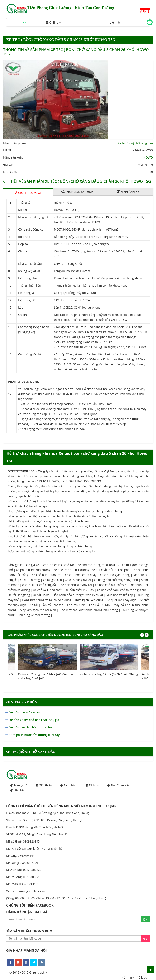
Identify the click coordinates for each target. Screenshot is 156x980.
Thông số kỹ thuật (78, 192)
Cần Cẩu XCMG (99, 605)
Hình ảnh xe (128, 192)
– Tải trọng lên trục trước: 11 (73, 347)
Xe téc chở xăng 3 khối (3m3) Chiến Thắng (109, 674)
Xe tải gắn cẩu (53, 580)
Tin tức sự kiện (121, 785)
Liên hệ (19, 790)
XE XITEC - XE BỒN (21, 702)
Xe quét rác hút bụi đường (71, 570)
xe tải (53, 476)
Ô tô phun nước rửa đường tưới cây (34, 735)
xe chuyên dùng (77, 486)
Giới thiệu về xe (28, 192)
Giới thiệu (45, 785)
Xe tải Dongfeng (19, 595)
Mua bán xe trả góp (120, 595)
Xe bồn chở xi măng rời (76, 585)
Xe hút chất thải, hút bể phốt (111, 570)
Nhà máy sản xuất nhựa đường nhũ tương (89, 610)
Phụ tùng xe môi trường (34, 615)
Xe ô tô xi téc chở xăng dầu (39, 585)
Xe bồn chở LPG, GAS (80, 590)
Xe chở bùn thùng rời (46, 575)
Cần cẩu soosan (52, 605)
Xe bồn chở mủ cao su (25, 712)
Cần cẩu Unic (76, 605)
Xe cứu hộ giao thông (115, 575)
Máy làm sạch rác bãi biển (38, 610)
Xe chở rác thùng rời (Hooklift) (98, 565)
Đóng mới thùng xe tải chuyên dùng (47, 600)
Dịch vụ (94, 785)
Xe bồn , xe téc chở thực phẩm (31, 727)
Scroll (150, 970)
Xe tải (34, 605)
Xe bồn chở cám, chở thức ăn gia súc (122, 590)
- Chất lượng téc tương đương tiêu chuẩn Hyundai (52, 429)
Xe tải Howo (41, 595)
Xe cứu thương (30, 580)
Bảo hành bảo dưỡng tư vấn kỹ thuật (78, 595)
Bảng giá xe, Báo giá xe (23, 565)
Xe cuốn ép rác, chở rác (58, 565)
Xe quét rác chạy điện (121, 600)
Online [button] (52, 22)
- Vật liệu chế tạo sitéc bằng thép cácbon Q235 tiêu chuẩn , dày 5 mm (65, 404)
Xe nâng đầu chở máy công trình (116, 580)
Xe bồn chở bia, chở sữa (111, 585)
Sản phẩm (71, 785)
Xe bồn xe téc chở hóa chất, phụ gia (34, 720)
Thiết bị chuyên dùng (89, 600)
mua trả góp (61, 501)
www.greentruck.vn (32, 891)
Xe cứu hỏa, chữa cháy (81, 575)
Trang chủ (21, 785)
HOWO (148, 157)
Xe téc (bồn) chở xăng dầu (135, 143)
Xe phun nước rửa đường (33, 570)
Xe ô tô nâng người (78, 580)
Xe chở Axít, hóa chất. (48, 590)
